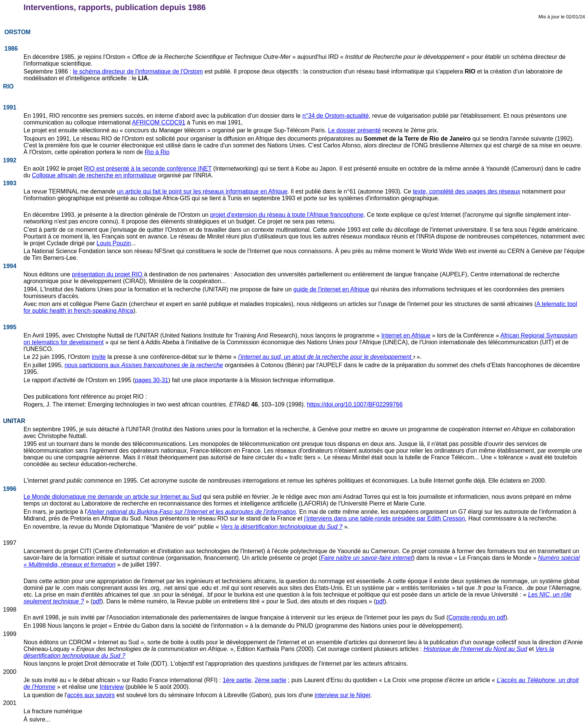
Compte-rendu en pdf (477, 617)
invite (99, 357)
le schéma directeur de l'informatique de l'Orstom (138, 71)
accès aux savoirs (91, 695)
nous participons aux (93, 365)
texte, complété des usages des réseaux (466, 191)
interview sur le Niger (343, 695)
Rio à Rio (157, 152)
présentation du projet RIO (108, 274)
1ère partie (237, 680)
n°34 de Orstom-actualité (335, 116)
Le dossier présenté (355, 130)
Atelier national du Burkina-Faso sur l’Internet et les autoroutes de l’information (192, 512)
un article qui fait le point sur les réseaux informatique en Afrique (202, 191)
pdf (97, 601)
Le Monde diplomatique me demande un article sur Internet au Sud (112, 497)
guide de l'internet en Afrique (331, 289)
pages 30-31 (152, 380)
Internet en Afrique (406, 335)
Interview (112, 687)
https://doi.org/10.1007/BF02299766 (355, 404)
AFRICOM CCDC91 (159, 122)
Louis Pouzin (114, 243)
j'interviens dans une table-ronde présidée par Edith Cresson (385, 518)
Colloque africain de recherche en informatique (94, 175)
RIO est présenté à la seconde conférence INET (148, 169)
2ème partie (271, 680)
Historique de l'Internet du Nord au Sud (475, 649)
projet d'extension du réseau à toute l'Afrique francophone (287, 215)
